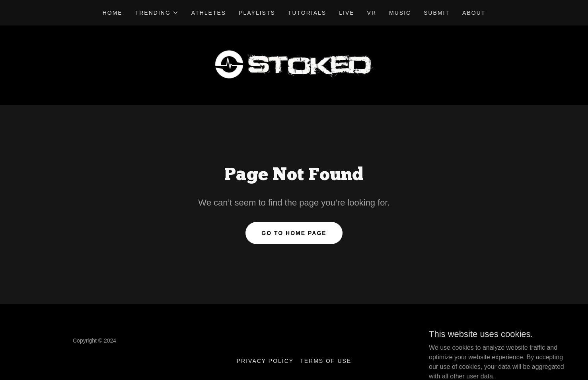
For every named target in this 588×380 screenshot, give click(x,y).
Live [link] (347, 13)
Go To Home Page (294, 233)
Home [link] (113, 13)
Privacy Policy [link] (265, 361)
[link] (294, 65)
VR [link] (372, 13)
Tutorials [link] (307, 13)
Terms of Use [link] (326, 361)
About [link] (474, 13)
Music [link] (400, 13)
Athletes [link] (209, 13)
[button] (157, 13)
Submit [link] (437, 13)
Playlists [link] (257, 13)
